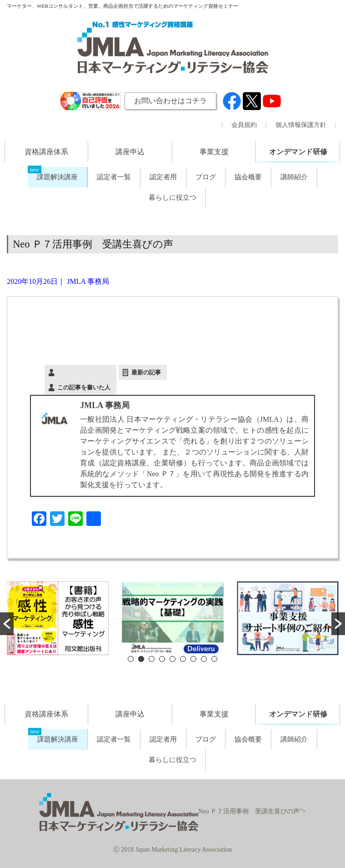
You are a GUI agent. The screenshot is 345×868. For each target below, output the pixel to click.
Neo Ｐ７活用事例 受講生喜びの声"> (172, 811)
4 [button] (162, 659)
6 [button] (183, 659)
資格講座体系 (46, 152)
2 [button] (141, 659)
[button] (7, 624)
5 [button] (172, 659)
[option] (57, 618)
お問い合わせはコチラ (170, 101)
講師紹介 (294, 177)
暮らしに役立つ (172, 197)
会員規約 (244, 125)
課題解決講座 (57, 177)
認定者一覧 (114, 177)
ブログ (206, 177)
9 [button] (214, 659)
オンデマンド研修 (298, 152)
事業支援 (214, 152)
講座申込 (130, 152)
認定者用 (163, 177)
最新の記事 (146, 372)
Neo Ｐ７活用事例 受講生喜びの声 (93, 244)
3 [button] (152, 659)
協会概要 (248, 177)
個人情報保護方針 (301, 125)
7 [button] (193, 659)
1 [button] (131, 659)
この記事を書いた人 (84, 387)
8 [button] (204, 659)
